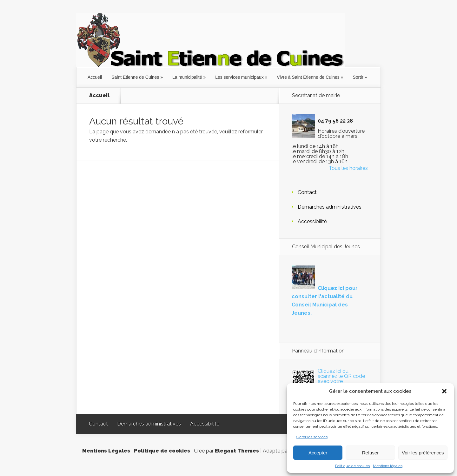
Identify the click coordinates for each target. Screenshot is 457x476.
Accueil (95, 77)
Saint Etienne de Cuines (135, 77)
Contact (307, 192)
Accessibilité (312, 221)
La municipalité (187, 77)
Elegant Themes (237, 451)
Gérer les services (312, 437)
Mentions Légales (106, 451)
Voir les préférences (423, 453)
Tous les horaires (348, 168)
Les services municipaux (239, 77)
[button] (444, 391)
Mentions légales (388, 466)
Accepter (318, 453)
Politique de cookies (352, 466)
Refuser (371, 453)
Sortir (358, 77)
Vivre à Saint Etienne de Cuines (308, 77)
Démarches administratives (330, 207)
